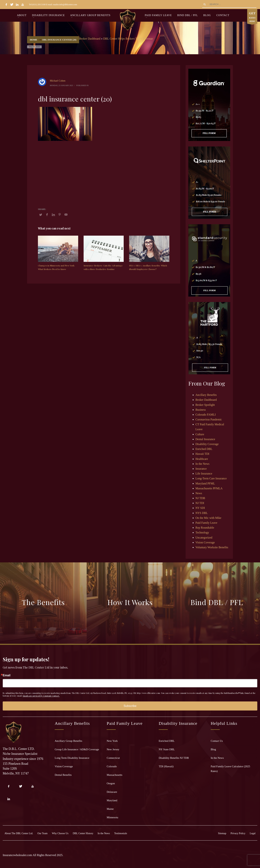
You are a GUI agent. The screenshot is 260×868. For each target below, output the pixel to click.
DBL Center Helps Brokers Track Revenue (128, 39)
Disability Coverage (207, 444)
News (199, 493)
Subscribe (130, 706)
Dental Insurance (205, 439)
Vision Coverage (205, 542)
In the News (202, 464)
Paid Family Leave (206, 523)
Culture (200, 434)
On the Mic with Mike (208, 518)
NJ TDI (200, 503)
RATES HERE (252, 17)
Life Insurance (204, 474)
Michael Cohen (58, 81)
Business (201, 410)
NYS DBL (202, 513)
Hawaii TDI (202, 454)
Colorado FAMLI (206, 415)
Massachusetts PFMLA (209, 488)
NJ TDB (200, 498)
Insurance (201, 469)
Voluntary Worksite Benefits (212, 547)
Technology (202, 532)
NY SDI (200, 508)
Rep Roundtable (205, 528)
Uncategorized (204, 538)
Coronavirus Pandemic (209, 419)
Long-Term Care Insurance (211, 478)
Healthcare (202, 459)
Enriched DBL (204, 449)
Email (7, 675)
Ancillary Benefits (206, 395)
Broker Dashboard (90, 39)
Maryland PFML (205, 483)
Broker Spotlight (205, 405)
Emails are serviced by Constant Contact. (41, 696)
